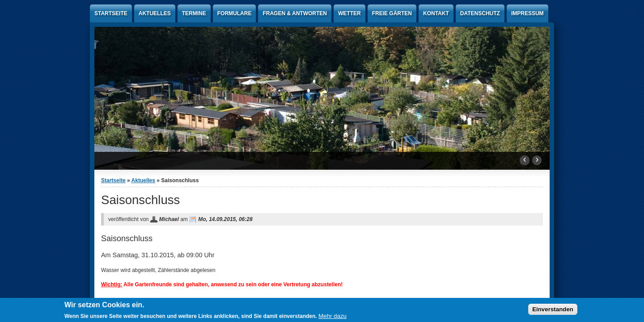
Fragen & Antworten (295, 13)
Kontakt (436, 13)
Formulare (235, 13)
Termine (194, 13)
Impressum (527, 13)
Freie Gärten (392, 13)
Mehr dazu (333, 317)
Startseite (111, 13)
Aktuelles (155, 13)
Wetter (350, 13)
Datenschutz (480, 13)
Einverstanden (553, 310)
